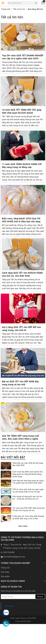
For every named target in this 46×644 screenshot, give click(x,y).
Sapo (29, 641)
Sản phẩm (5, 596)
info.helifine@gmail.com (14, 577)
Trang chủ (5, 588)
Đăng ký (40, 617)
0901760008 (9, 572)
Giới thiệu (5, 592)
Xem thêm (23, 546)
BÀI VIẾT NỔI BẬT (13, 457)
